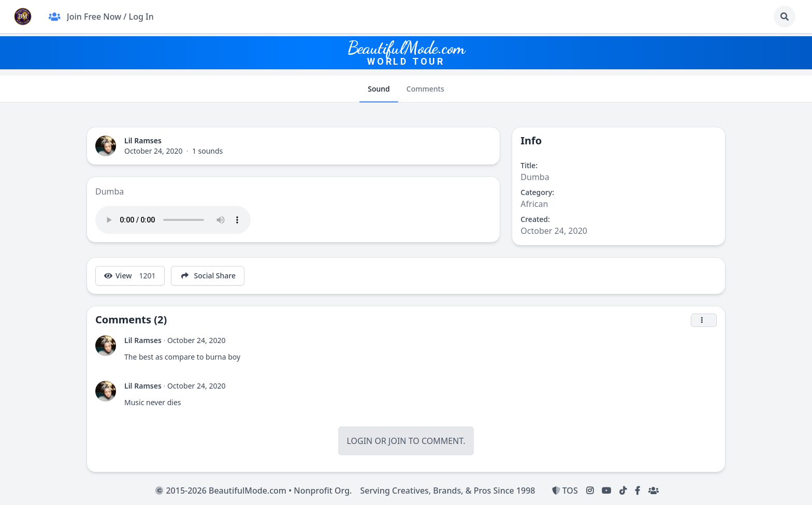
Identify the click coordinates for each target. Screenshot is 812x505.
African (534, 204)
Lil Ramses (143, 140)
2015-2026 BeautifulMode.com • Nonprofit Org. (253, 491)
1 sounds (207, 151)
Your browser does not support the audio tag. (173, 220)
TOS (565, 491)
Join (397, 441)
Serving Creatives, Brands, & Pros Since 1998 (447, 491)
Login (359, 441)
